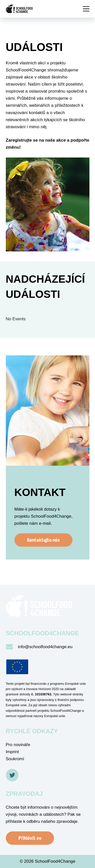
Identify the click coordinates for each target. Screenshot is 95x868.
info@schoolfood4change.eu (45, 647)
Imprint (12, 752)
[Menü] (86, 9)
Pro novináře (18, 745)
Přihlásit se (30, 838)
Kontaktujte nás (43, 540)
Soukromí (15, 759)
